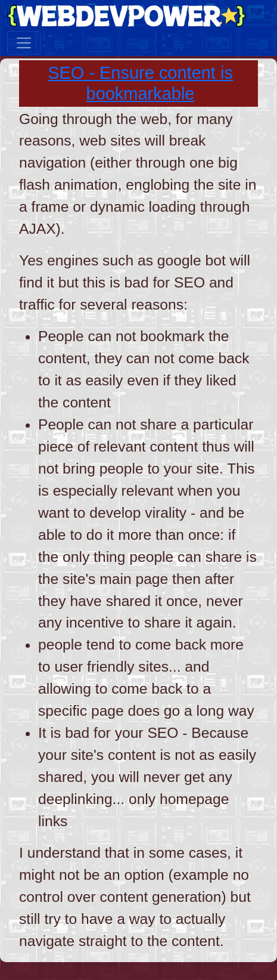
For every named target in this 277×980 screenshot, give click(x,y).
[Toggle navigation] (24, 43)
